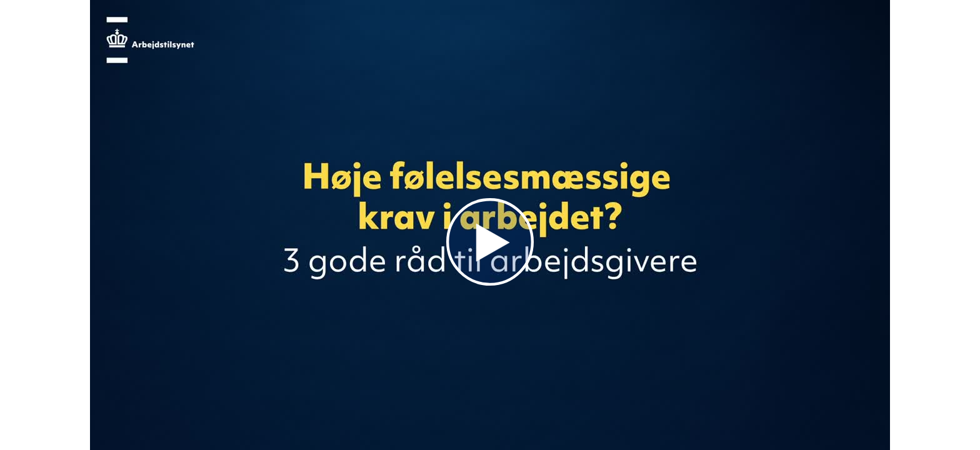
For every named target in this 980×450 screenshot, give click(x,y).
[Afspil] (490, 282)
